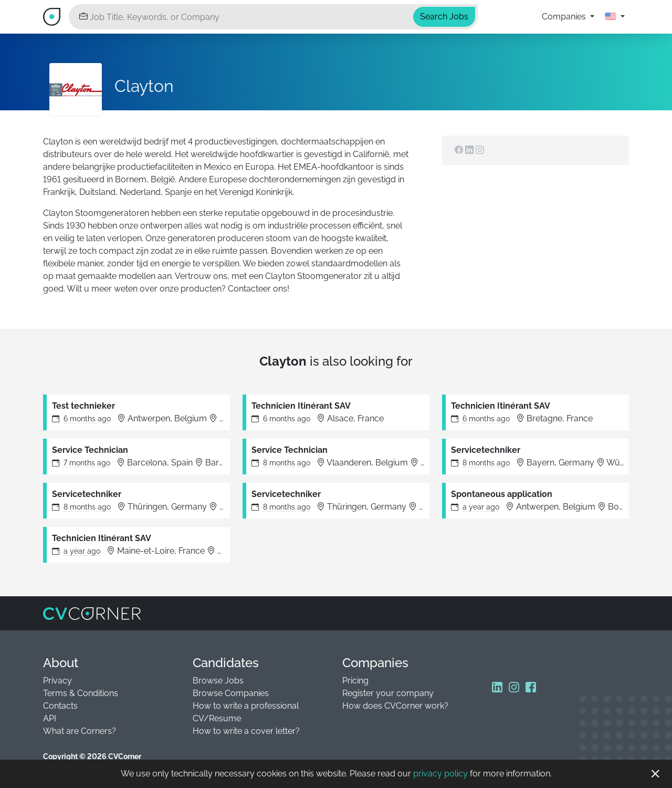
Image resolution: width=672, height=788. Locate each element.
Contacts (60, 706)
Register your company (388, 693)
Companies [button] (565, 17)
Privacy (57, 681)
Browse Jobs (218, 681)
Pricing (355, 681)
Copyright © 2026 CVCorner (92, 756)
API (50, 718)
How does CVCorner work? (395, 706)
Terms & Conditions (81, 693)
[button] (615, 17)
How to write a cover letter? (246, 731)
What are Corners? (80, 731)
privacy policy (440, 774)
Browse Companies (231, 693)
